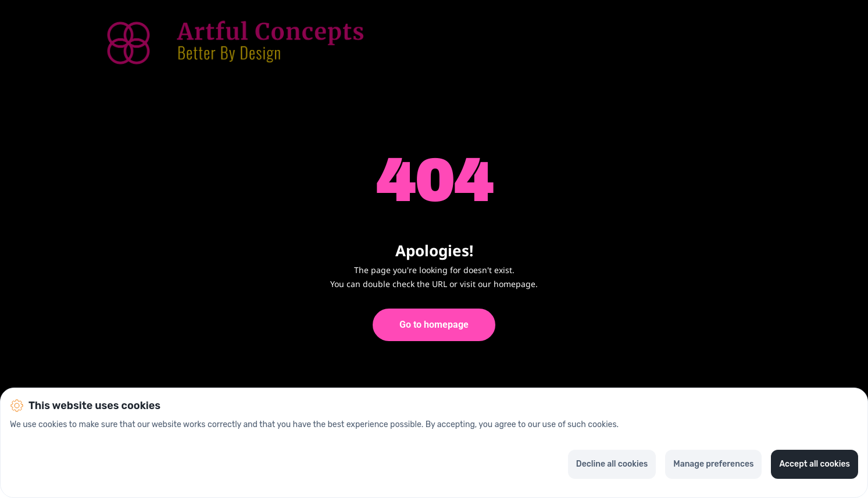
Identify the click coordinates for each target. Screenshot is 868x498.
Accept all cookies (815, 464)
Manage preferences (713, 464)
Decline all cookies (612, 464)
